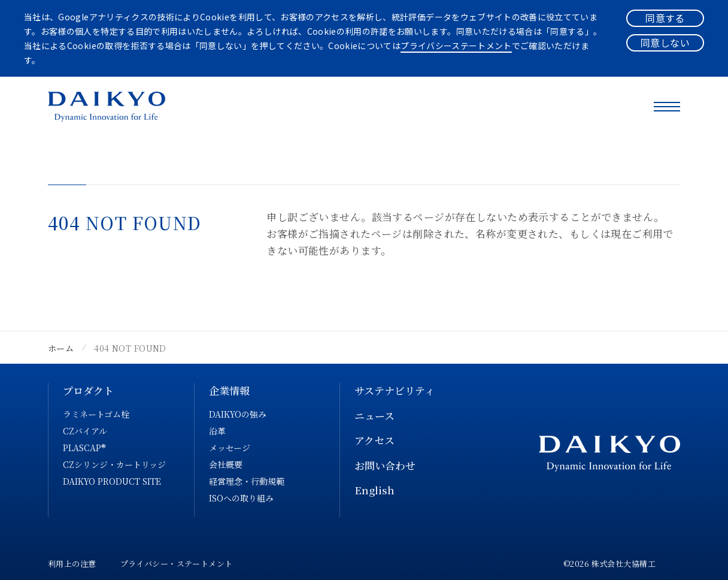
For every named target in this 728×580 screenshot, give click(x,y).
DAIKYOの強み (238, 414)
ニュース (374, 416)
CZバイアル (85, 431)
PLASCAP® (84, 448)
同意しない (665, 43)
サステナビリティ (395, 390)
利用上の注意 (72, 564)
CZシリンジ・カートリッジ (114, 464)
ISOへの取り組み (241, 498)
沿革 (217, 431)
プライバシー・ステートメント (177, 564)
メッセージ (230, 448)
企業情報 (229, 390)
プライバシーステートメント (456, 46)
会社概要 (226, 464)
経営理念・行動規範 (247, 481)
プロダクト (88, 390)
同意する (665, 18)
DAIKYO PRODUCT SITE (112, 481)
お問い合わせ (385, 465)
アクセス (374, 440)
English (374, 490)
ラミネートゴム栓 (96, 414)
